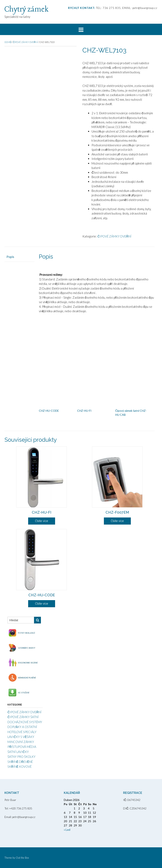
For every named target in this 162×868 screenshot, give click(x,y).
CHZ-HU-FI (84, 411)
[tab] (19, 257)
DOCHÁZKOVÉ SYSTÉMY (25, 722)
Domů (8, 42)
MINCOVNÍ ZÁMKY (21, 742)
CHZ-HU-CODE (49, 411)
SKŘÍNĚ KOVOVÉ (20, 766)
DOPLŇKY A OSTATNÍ (22, 727)
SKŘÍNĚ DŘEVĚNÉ (20, 762)
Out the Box (22, 858)
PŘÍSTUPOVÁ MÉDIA (22, 747)
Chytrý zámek (26, 10)
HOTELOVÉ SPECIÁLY (22, 732)
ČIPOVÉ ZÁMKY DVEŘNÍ (25, 42)
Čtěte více (42, 521)
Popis (10, 257)
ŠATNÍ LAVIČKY (18, 752)
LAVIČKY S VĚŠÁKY (21, 737)
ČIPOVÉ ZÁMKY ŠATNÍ (23, 717)
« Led (67, 830)
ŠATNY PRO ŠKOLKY (21, 757)
